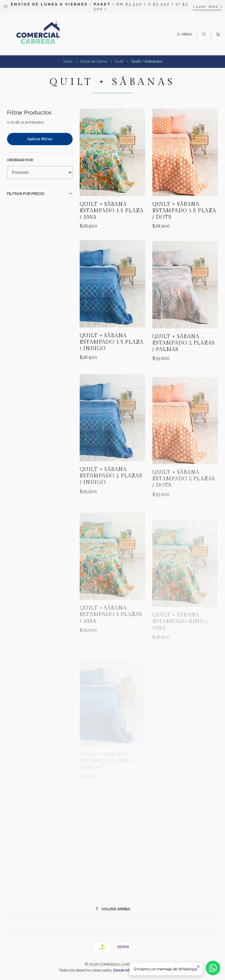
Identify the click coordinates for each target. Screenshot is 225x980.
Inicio (68, 61)
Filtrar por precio (40, 193)
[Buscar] (204, 34)
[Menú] (184, 34)
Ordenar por (20, 160)
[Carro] (218, 34)
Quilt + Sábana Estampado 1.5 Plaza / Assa (112, 211)
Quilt (119, 61)
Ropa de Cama (94, 61)
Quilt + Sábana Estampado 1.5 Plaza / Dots (184, 211)
